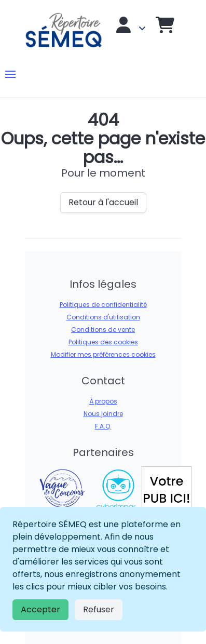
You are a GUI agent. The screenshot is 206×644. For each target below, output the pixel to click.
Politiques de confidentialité (103, 305)
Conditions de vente (103, 330)
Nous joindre (103, 414)
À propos (103, 401)
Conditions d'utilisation (103, 317)
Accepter (40, 609)
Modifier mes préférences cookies (103, 354)
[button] (10, 74)
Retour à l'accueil (103, 202)
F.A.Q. (103, 426)
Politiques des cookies (103, 342)
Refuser (99, 609)
